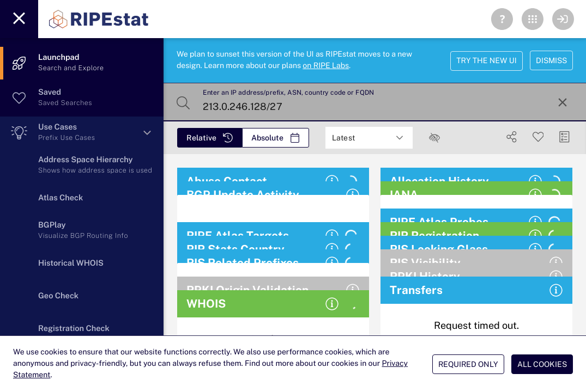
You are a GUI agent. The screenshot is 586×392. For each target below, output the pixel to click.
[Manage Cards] (564, 137)
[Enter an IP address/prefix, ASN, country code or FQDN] (374, 102)
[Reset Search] (563, 102)
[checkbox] (434, 138)
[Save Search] (538, 137)
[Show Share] (512, 137)
